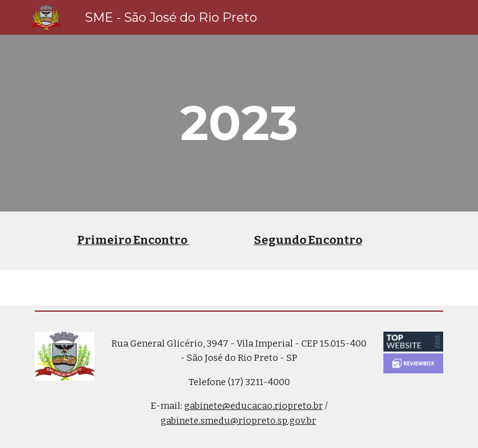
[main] (239, 123)
